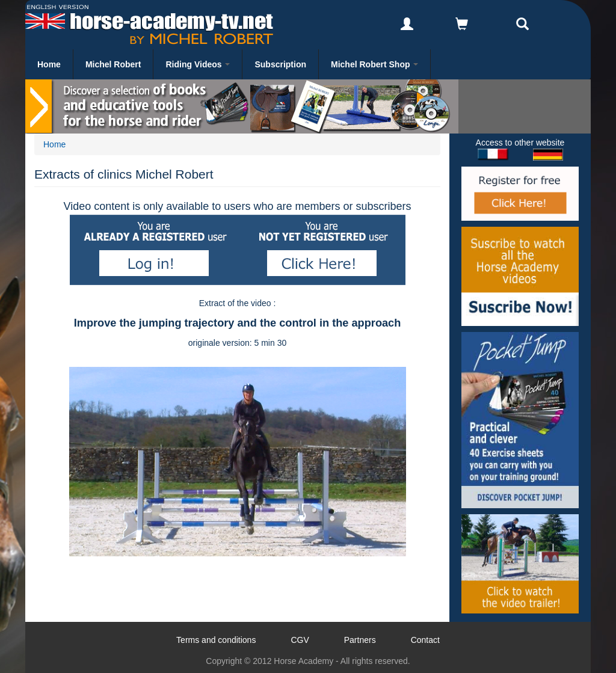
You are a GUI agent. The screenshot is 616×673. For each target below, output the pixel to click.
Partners (360, 640)
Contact (425, 640)
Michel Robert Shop (374, 64)
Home (49, 64)
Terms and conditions (216, 640)
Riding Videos (198, 64)
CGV (300, 640)
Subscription (280, 64)
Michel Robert (113, 64)
